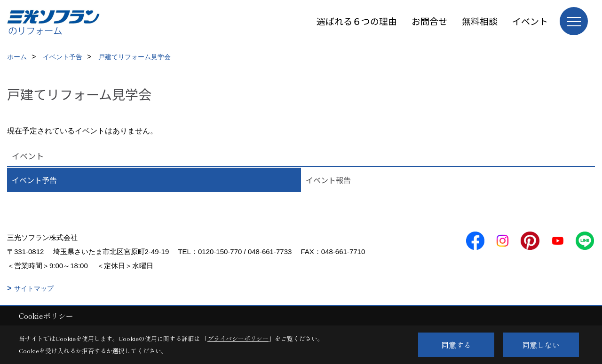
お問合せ (429, 21)
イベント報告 (328, 180)
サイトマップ (34, 288)
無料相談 (480, 21)
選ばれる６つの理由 (357, 21)
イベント (530, 21)
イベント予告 (34, 180)
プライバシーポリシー (238, 338)
